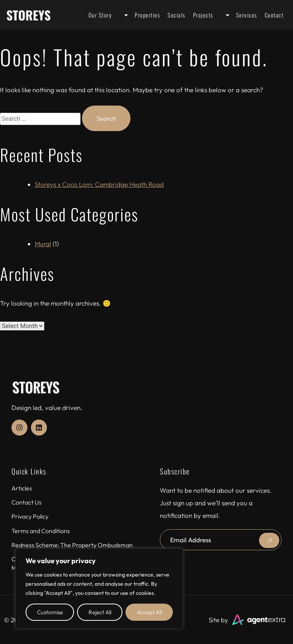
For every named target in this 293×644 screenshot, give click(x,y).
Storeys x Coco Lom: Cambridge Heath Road (99, 184)
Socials (176, 15)
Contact (274, 15)
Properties (140, 15)
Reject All (100, 612)
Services (239, 15)
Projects (203, 15)
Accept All (149, 612)
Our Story (100, 15)
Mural (43, 244)
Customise (50, 612)
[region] (99, 589)
